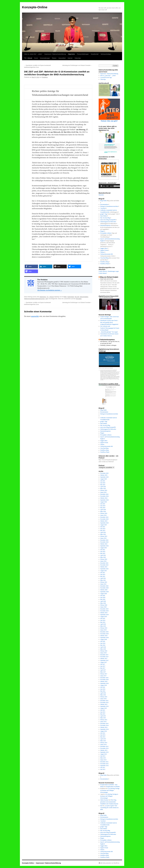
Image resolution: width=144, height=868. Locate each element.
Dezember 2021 (104, 563)
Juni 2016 (103, 689)
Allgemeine (71, 54)
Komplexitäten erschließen (113, 787)
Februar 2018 (104, 651)
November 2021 (104, 565)
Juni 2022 (103, 552)
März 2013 (103, 758)
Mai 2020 (103, 599)
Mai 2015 (103, 714)
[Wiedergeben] (101, 186)
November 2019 (104, 611)
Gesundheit (62, 58)
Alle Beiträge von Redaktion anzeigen (50, 290)
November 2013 (104, 748)
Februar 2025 (104, 490)
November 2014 (104, 725)
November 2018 (104, 634)
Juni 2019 (103, 620)
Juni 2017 (103, 666)
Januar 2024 (103, 515)
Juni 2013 (103, 756)
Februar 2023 (104, 536)
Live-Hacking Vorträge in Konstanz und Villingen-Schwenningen (110, 790)
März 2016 (103, 695)
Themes (102, 252)
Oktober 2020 (104, 590)
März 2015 (103, 718)
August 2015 (104, 708)
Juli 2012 (103, 767)
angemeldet (35, 316)
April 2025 (103, 487)
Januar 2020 (103, 607)
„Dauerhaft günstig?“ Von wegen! (109, 332)
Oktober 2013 (104, 750)
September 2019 (104, 615)
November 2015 (104, 703)
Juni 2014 (103, 735)
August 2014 (104, 731)
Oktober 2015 (104, 704)
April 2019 (103, 624)
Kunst (36, 58)
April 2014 (103, 739)
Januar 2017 (103, 676)
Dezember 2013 (104, 746)
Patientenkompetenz (105, 225)
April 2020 (103, 601)
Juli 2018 (103, 641)
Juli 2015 (103, 710)
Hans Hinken (104, 216)
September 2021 (104, 569)
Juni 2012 (103, 769)
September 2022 (104, 546)
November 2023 (104, 519)
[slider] (107, 186)
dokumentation (84, 297)
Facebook (103, 208)
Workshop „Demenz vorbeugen (108, 345)
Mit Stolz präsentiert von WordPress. (110, 863)
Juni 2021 (103, 574)
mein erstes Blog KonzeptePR (108, 220)
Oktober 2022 (104, 544)
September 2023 (104, 523)
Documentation (104, 204)
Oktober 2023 (104, 521)
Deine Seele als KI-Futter (107, 279)
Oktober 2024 (104, 498)
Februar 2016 (104, 697)
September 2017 (104, 660)
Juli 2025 (103, 481)
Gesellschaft (95, 54)
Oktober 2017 (104, 659)
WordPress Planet (105, 264)
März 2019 (103, 626)
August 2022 (104, 548)
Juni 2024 (103, 506)
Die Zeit (77, 297)
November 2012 (104, 764)
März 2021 (103, 580)
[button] (31, 266)
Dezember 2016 (104, 678)
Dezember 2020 (104, 586)
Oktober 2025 (104, 475)
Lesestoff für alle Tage (106, 77)
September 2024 (104, 500)
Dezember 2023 (104, 517)
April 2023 (103, 532)
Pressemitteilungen (83, 54)
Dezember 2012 (104, 762)
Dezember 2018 (104, 632)
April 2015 (103, 716)
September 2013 (104, 752)
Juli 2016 (103, 687)
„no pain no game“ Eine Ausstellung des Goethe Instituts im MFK (109, 808)
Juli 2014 (103, 733)
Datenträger (71, 297)
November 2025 (104, 473)
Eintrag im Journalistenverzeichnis (109, 206)
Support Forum (104, 250)
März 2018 (103, 649)
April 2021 (103, 578)
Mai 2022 (103, 553)
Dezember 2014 (104, 724)
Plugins (102, 231)
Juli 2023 (103, 527)
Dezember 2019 (104, 609)
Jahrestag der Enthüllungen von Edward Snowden (77, 65)
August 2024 (104, 502)
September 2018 (104, 638)
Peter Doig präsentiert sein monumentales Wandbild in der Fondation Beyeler (109, 802)
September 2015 (104, 706)
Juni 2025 (103, 483)
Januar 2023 (103, 538)
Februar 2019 (104, 628)
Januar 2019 (103, 630)
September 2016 (104, 683)
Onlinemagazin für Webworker (108, 222)
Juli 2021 (103, 573)
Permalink (79, 299)
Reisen (54, 58)
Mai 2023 (103, 531)
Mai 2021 (103, 576)
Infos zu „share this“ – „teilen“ (33, 54)
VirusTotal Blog (104, 258)
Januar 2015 (103, 722)
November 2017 (104, 657)
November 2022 (104, 542)
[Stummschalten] (114, 186)
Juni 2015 (103, 712)
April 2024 (103, 510)
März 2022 (103, 557)
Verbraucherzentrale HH (106, 254)
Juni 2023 (103, 529)
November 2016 (104, 680)
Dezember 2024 (104, 494)
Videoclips (78, 58)
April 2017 (103, 670)
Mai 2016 (103, 691)
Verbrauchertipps (106, 54)
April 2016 (103, 693)
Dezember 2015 (104, 701)
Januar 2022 (103, 561)
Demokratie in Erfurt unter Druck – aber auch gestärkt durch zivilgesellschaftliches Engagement (109, 322)
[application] (109, 186)
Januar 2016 (103, 699)
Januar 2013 (103, 760)
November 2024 (104, 496)
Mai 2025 (103, 485)
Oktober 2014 (104, 727)
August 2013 (104, 754)
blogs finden (103, 201)
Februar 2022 (104, 559)
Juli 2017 (103, 664)
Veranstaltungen (45, 58)
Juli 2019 (103, 618)
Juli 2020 (103, 596)
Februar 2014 (104, 743)
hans (101, 806)
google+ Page (104, 214)
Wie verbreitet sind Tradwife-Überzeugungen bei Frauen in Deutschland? (110, 328)
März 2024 (103, 511)
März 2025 (103, 489)
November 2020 (104, 588)
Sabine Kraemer (104, 800)
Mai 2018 (103, 645)
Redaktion (45, 77)
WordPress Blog (104, 262)
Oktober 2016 (104, 681)
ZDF (47, 299)
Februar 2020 (104, 605)
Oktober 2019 (104, 613)
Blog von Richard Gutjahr (109, 277)
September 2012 (104, 766)
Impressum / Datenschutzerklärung (55, 54)
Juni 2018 (103, 643)
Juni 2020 (103, 597)
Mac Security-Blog (105, 218)
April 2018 (103, 647)
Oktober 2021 (104, 567)
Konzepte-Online (35, 7)
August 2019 (104, 617)
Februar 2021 (104, 582)
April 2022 (103, 555)
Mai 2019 (103, 622)
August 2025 (104, 479)
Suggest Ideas (104, 248)
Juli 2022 (103, 550)
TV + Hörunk (28, 58)
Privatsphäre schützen (106, 233)
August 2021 (104, 571)
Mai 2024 (103, 508)
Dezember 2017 (104, 655)
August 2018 (104, 639)
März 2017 (103, 672)
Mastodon (101, 195)
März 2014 (103, 741)
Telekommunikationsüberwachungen (34, 299)
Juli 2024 (103, 504)
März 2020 (103, 603)
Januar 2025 (103, 492)
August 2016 (104, 685)
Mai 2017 (103, 668)
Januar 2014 (103, 745)
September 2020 (104, 592)
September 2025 (104, 477)
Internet (70, 58)
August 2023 (104, 525)
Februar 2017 (104, 674)
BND (65, 297)
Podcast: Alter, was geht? (109, 121)
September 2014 (104, 729)
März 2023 (103, 534)
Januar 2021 (103, 584)
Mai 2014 (103, 737)
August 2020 (104, 594)
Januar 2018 (103, 653)
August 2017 (104, 662)
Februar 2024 (104, 513)
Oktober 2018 (104, 636)
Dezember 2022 (104, 540)
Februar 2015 (104, 720)
